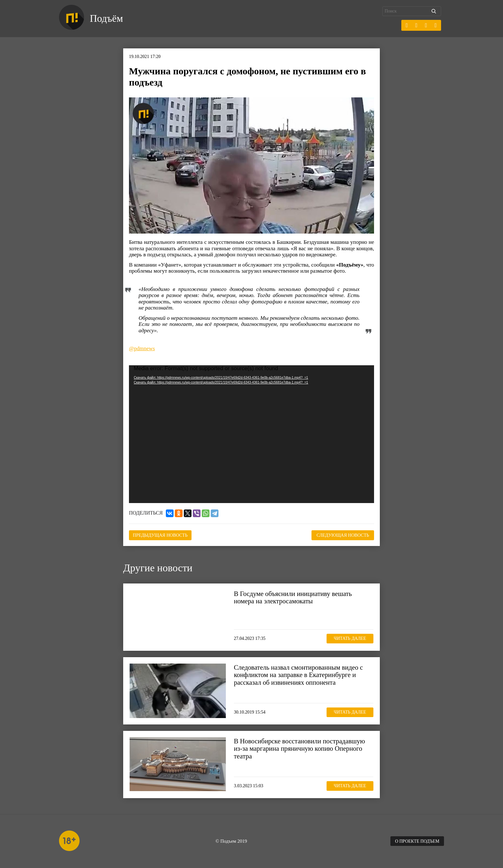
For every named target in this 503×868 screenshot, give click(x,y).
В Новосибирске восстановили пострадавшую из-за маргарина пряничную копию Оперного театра (300, 748)
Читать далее (349, 638)
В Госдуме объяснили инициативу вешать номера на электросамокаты (294, 597)
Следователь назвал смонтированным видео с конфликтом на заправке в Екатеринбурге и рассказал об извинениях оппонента (299, 674)
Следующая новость (342, 535)
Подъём (107, 19)
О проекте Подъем (417, 841)
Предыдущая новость (161, 535)
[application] (251, 434)
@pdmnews (142, 348)
